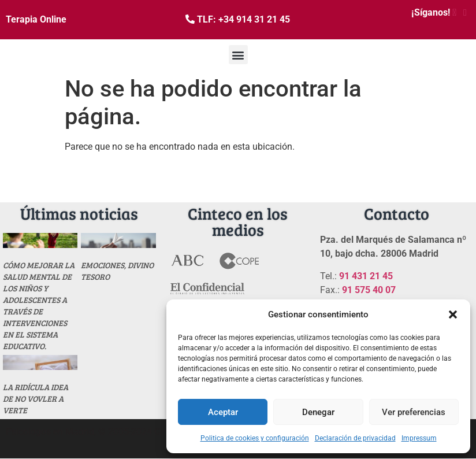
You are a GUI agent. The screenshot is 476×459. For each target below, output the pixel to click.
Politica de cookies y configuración (255, 438)
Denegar (318, 412)
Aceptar (223, 412)
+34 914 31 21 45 (254, 19)
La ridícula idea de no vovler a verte (36, 399)
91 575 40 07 (369, 290)
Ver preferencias (414, 412)
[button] (453, 314)
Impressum (419, 438)
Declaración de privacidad (355, 438)
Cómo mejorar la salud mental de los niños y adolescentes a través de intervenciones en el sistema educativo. (39, 306)
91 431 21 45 (366, 276)
